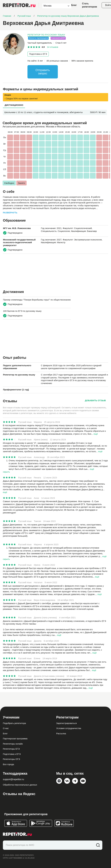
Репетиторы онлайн (13, 744)
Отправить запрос (43, 72)
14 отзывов (53, 47)
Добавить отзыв (95, 400)
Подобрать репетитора (14, 723)
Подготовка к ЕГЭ (38, 54)
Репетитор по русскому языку (46, 35)
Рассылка (61, 733)
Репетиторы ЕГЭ (11, 749)
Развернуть (10, 213)
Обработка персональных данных (20, 785)
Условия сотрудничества (69, 728)
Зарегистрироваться (66, 723)
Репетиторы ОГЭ (11, 759)
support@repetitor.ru (13, 779)
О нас (6, 728)
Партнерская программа (15, 739)
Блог (74, 5)
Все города (8, 764)
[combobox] (54, 6)
